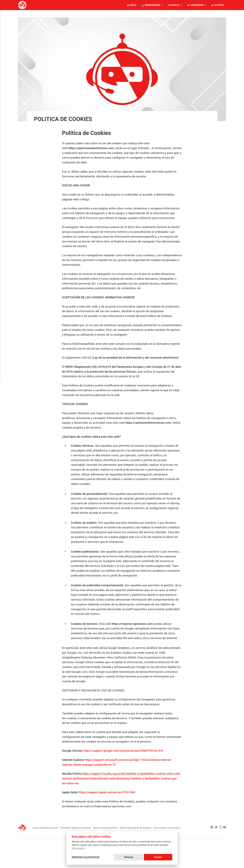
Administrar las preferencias (86, 857)
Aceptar (165, 857)
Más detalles (78, 849)
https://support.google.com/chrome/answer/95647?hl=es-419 (125, 751)
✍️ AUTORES (217, 5)
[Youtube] (224, 828)
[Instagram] (220, 828)
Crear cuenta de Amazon (52, 828)
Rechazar (149, 857)
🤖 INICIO (131, 5)
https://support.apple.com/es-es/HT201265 (108, 792)
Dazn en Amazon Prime (114, 828)
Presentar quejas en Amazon (83, 828)
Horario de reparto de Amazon (146, 828)
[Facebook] (211, 828)
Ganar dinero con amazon (179, 828)
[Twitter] (216, 828)
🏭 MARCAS (174, 5)
